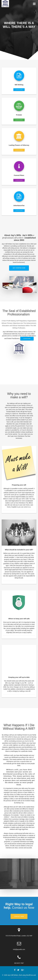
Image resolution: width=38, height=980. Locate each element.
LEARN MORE (19, 90)
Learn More (27, 339)
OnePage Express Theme (19, 977)
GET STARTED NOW (19, 268)
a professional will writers (18, 236)
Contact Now (19, 916)
